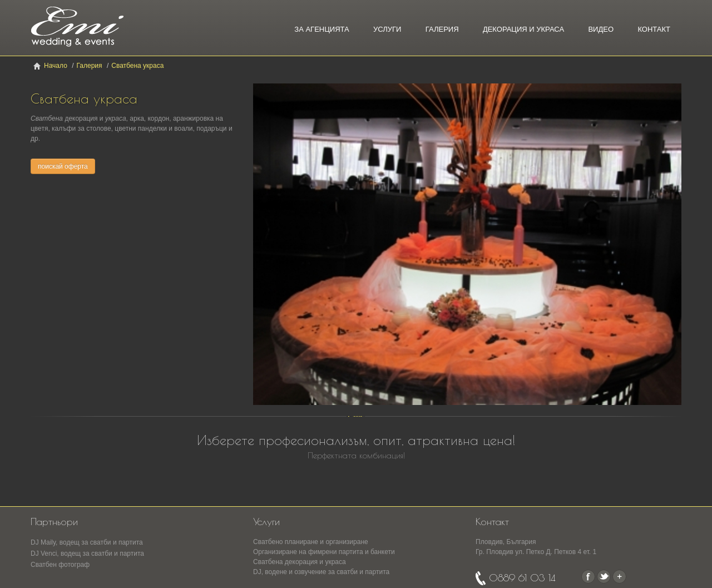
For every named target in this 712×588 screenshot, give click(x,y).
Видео (601, 29)
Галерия (442, 29)
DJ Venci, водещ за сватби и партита (87, 554)
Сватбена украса (137, 66)
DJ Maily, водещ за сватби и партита (87, 542)
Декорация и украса (523, 29)
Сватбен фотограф (60, 565)
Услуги (387, 29)
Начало (56, 66)
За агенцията (322, 29)
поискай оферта (63, 166)
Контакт (654, 29)
